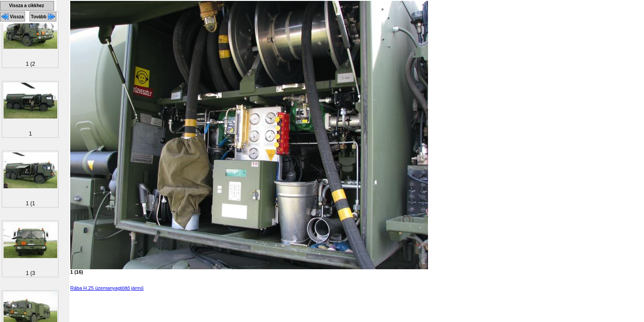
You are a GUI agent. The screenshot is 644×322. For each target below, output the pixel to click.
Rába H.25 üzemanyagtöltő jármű (107, 288)
